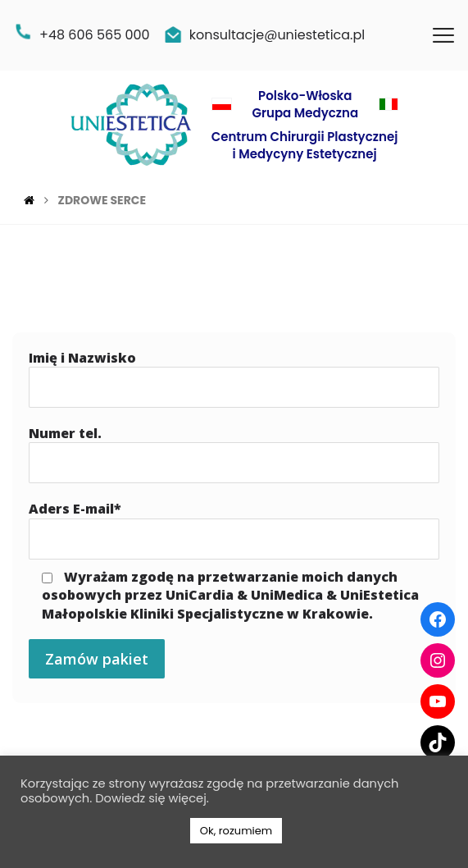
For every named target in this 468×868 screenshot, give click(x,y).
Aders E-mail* (234, 529)
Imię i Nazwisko (234, 378)
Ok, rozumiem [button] (236, 831)
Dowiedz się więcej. (152, 798)
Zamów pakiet (97, 659)
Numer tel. (234, 454)
